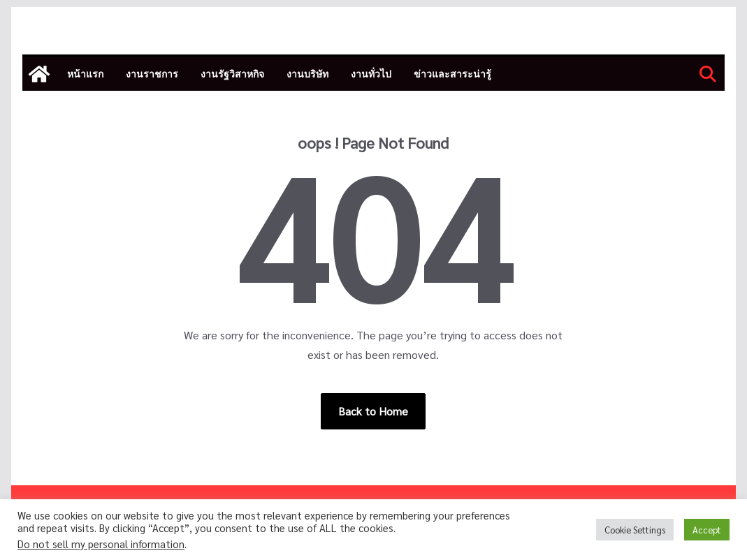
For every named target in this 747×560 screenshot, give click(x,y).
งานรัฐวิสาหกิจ (232, 74)
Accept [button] (707, 530)
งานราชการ (152, 74)
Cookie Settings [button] (635, 530)
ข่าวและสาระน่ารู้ (452, 74)
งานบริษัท (307, 74)
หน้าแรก (85, 74)
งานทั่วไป (371, 74)
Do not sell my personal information (101, 544)
